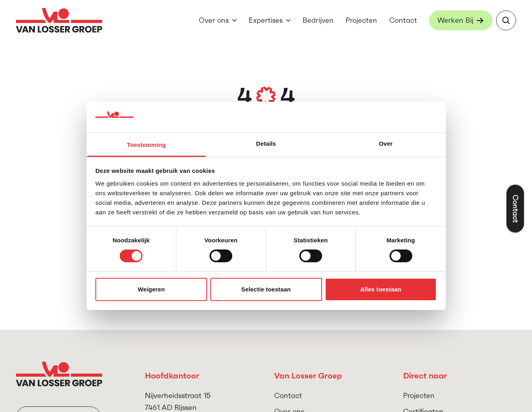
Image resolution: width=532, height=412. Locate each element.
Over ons (214, 20)
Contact (403, 20)
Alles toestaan (381, 289)
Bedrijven (318, 20)
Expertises (266, 20)
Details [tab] (266, 144)
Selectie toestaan (266, 289)
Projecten (361, 20)
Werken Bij (455, 20)
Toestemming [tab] (146, 145)
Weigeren (151, 289)
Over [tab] (386, 144)
